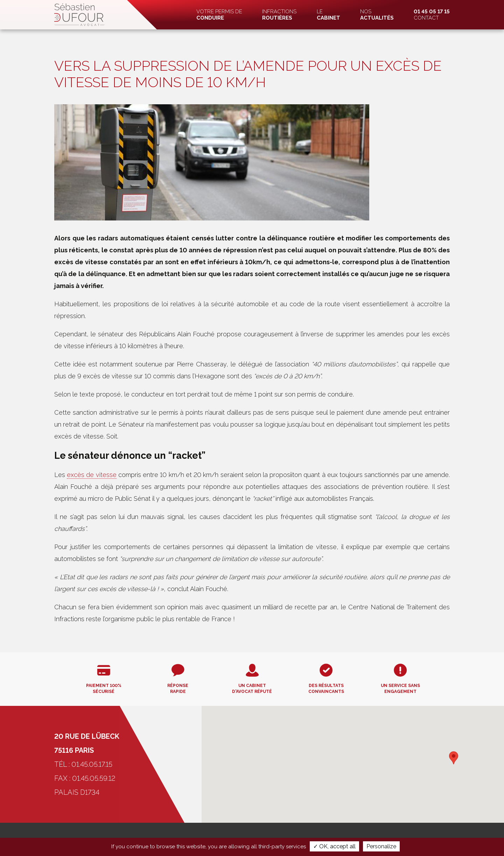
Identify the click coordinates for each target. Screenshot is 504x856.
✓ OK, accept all (334, 846)
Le (328, 15)
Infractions (279, 15)
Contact (432, 15)
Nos (377, 15)
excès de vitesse (92, 475)
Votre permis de (219, 15)
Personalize (381, 846)
